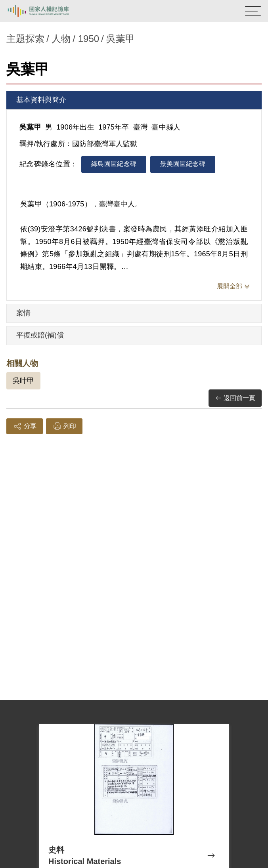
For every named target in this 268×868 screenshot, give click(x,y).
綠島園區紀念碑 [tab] (114, 164)
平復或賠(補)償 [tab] (40, 335)
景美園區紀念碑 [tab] (183, 164)
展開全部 (230, 286)
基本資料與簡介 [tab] (41, 100)
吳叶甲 (23, 381)
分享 (25, 426)
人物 (61, 39)
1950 (89, 39)
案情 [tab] (23, 313)
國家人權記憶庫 (46, 11)
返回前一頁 (235, 398)
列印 (64, 426)
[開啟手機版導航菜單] (253, 11)
